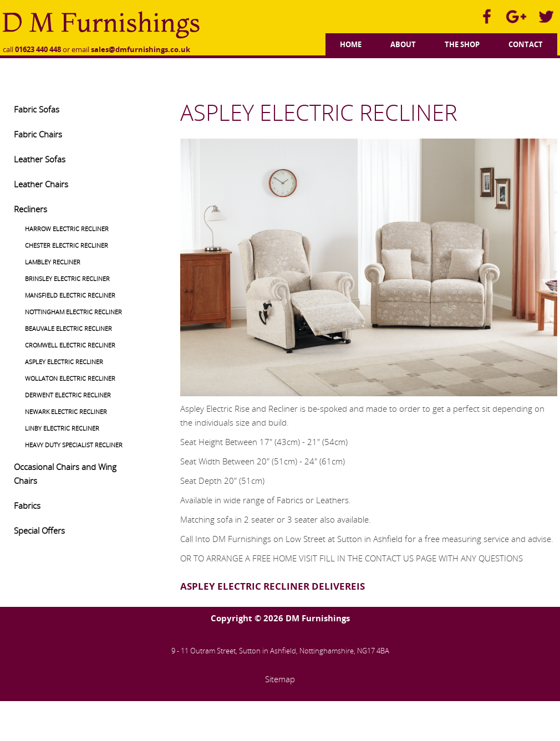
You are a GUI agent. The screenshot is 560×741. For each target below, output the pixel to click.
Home (351, 44)
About (403, 44)
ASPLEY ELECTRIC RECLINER (64, 362)
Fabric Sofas (37, 109)
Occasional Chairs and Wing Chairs (65, 474)
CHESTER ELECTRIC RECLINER (67, 245)
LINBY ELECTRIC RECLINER (62, 428)
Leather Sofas (40, 159)
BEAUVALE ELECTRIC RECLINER (68, 328)
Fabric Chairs (38, 134)
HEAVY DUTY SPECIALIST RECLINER (74, 445)
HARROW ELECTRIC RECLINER (67, 229)
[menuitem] (351, 43)
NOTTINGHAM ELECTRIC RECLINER (73, 312)
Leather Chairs (41, 184)
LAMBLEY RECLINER (53, 262)
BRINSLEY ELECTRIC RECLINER (67, 278)
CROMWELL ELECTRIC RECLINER (70, 345)
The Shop (462, 44)
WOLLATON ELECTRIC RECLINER (70, 378)
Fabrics (27, 505)
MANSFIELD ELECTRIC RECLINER (70, 295)
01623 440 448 (38, 49)
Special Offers (39, 530)
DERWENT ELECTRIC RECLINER (68, 395)
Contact (526, 44)
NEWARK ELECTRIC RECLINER (66, 412)
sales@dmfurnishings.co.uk (141, 49)
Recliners (30, 209)
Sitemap (280, 679)
